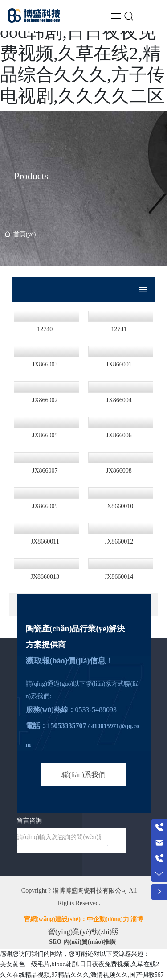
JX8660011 (45, 541)
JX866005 (45, 435)
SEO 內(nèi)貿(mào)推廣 (82, 942)
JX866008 (119, 471)
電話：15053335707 (56, 726)
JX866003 (45, 364)
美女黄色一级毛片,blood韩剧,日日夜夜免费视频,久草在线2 (79, 964)
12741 (119, 329)
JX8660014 (119, 577)
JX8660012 (119, 541)
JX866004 (119, 400)
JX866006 (119, 435)
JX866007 (45, 471)
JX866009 (45, 506)
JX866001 (119, 364)
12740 (45, 329)
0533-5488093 (96, 710)
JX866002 (45, 400)
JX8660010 (119, 506)
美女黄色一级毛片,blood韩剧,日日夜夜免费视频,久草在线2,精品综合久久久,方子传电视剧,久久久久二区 (82, 53)
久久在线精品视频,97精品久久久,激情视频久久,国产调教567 (82, 975)
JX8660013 (45, 577)
